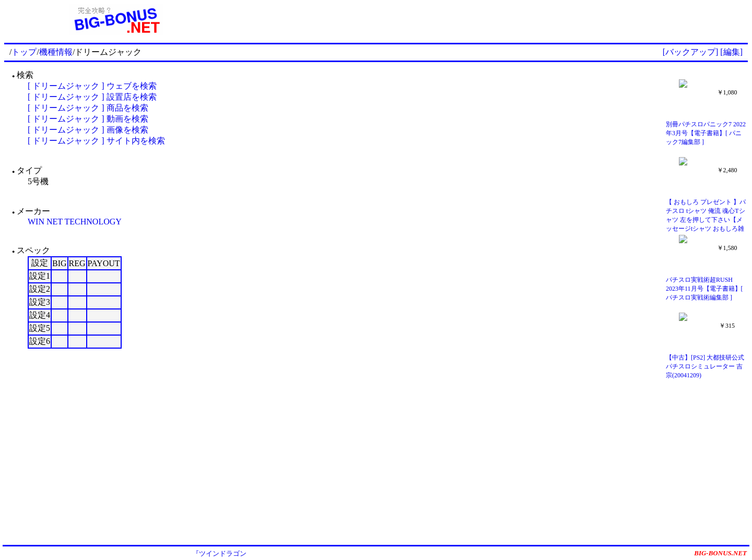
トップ (24, 52)
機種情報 (56, 52)
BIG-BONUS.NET (720, 553)
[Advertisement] (488, 20)
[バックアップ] (691, 52)
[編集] (731, 52)
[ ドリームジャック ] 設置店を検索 (92, 97)
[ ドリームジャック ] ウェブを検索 (92, 86)
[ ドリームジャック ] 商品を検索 (88, 108)
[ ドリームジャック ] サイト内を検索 (96, 141)
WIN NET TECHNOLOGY (75, 222)
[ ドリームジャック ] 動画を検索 (88, 119)
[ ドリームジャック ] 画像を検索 (88, 130)
